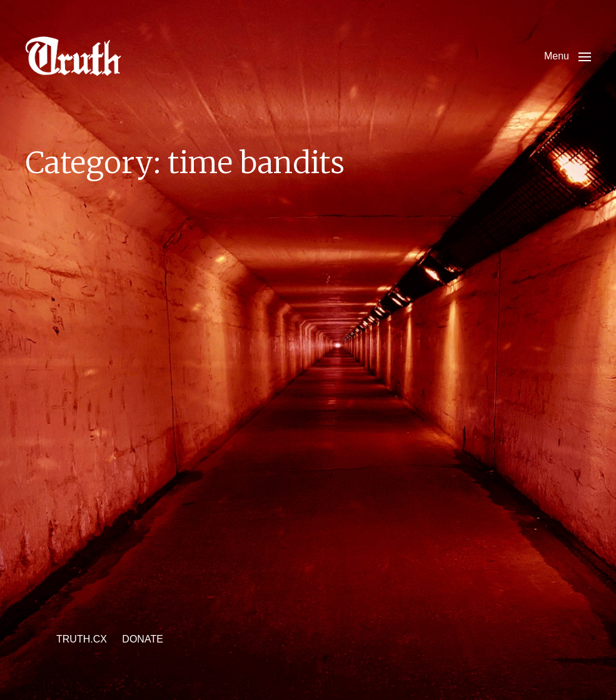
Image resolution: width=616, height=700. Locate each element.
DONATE (142, 639)
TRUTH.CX (82, 639)
